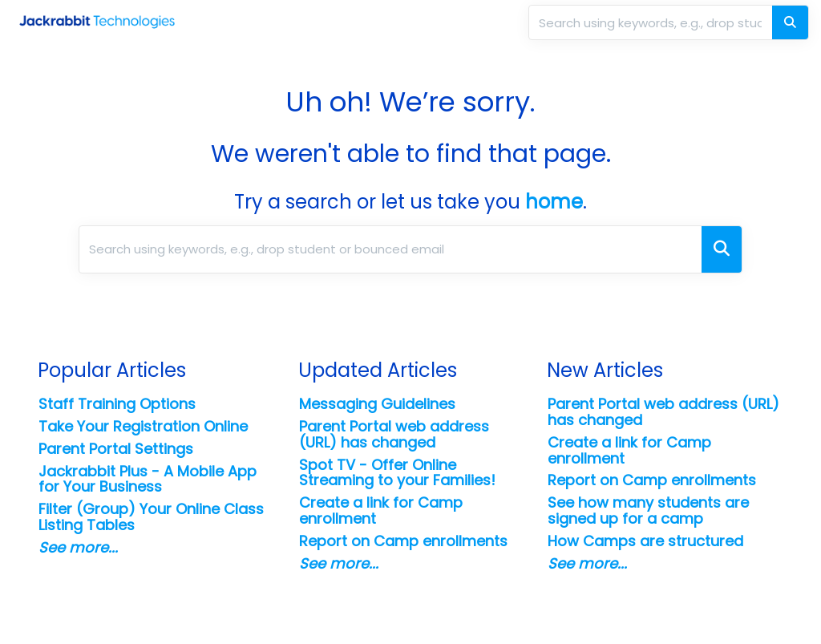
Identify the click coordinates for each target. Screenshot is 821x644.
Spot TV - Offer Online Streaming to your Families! (397, 473)
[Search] (790, 22)
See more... (78, 547)
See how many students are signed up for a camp (648, 510)
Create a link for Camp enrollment (381, 510)
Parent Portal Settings (116, 449)
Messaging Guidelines (377, 404)
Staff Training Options (117, 404)
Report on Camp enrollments (403, 541)
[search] (652, 22)
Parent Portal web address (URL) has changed (394, 434)
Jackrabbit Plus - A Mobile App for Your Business (148, 479)
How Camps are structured (645, 541)
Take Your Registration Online (143, 426)
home (554, 202)
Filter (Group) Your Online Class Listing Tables (151, 517)
